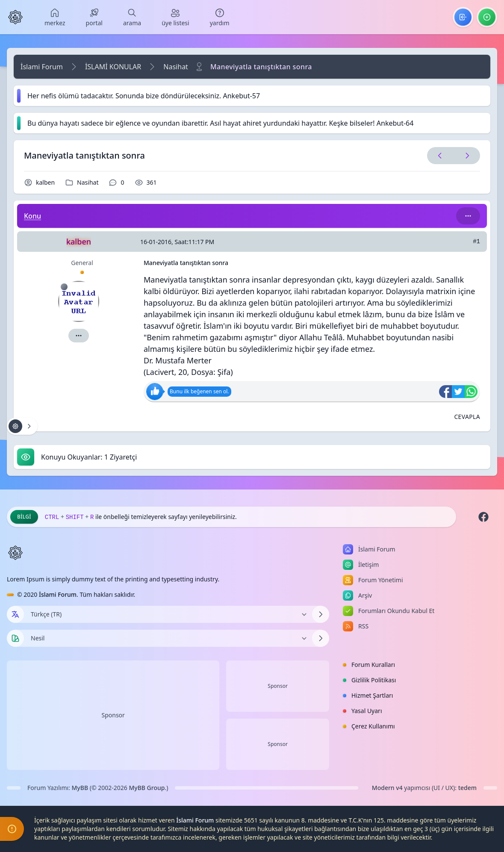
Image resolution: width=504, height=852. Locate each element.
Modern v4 (387, 788)
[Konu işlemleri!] (22, 426)
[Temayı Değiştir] (168, 638)
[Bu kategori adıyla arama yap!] (468, 216)
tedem (467, 788)
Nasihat (176, 67)
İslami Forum (42, 67)
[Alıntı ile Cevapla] (467, 417)
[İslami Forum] (15, 17)
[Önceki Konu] (440, 156)
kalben (45, 182)
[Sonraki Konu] (466, 156)
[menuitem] (55, 17)
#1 (476, 242)
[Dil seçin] (15, 614)
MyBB (80, 788)
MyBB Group (147, 788)
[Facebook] (483, 517)
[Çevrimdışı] (64, 287)
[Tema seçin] (15, 638)
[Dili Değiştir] (168, 614)
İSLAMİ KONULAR (113, 67)
